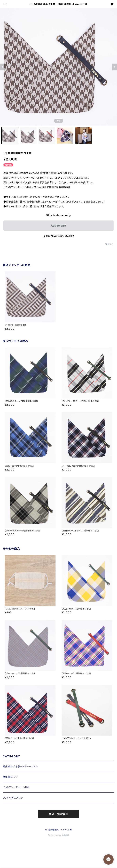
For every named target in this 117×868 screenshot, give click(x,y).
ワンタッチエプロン (13, 798)
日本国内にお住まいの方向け (59, 236)
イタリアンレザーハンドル (16, 787)
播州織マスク (10, 777)
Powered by (59, 835)
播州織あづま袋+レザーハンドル (20, 766)
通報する (109, 244)
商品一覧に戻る (59, 814)
